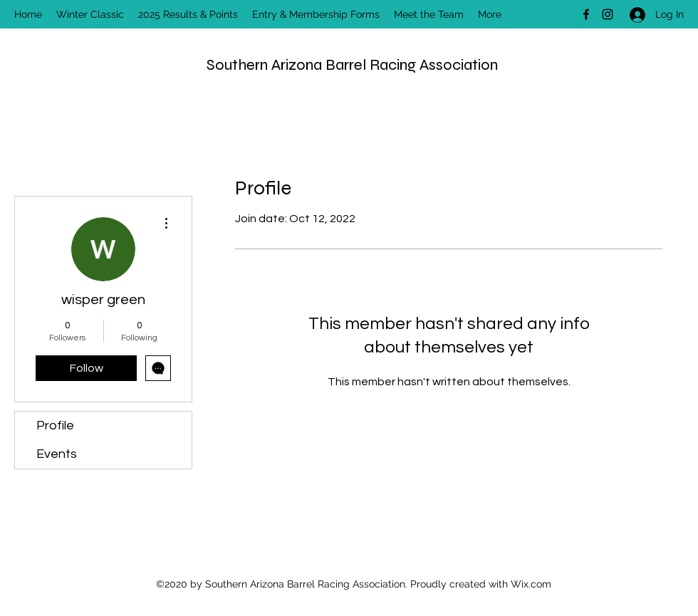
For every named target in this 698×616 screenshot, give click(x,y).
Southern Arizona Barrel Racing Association (352, 65)
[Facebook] (586, 14)
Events (57, 454)
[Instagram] (608, 14)
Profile (55, 426)
